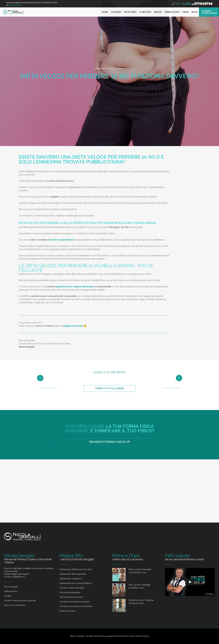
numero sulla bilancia (62, 240)
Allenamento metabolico (71, 557)
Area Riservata (14, 5)
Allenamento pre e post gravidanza (75, 562)
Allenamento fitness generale (73, 552)
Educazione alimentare (70, 571)
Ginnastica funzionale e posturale (75, 580)
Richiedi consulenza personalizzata (20, 579)
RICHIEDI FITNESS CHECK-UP (110, 475)
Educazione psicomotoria (71, 575)
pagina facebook (73, 326)
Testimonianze (11, 570)
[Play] (190, 560)
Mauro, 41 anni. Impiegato (140, 548)
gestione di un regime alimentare (75, 287)
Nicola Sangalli (11, 565)
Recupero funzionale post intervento (76, 585)
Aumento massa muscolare (72, 566)
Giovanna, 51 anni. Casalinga (141, 578)
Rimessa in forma (67, 589)
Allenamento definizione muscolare (76, 548)
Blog (111, 69)
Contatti (8, 574)
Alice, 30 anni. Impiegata (139, 563)
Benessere (100, 69)
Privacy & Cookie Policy (15, 583)
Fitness (120, 69)
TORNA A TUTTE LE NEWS (109, 422)
